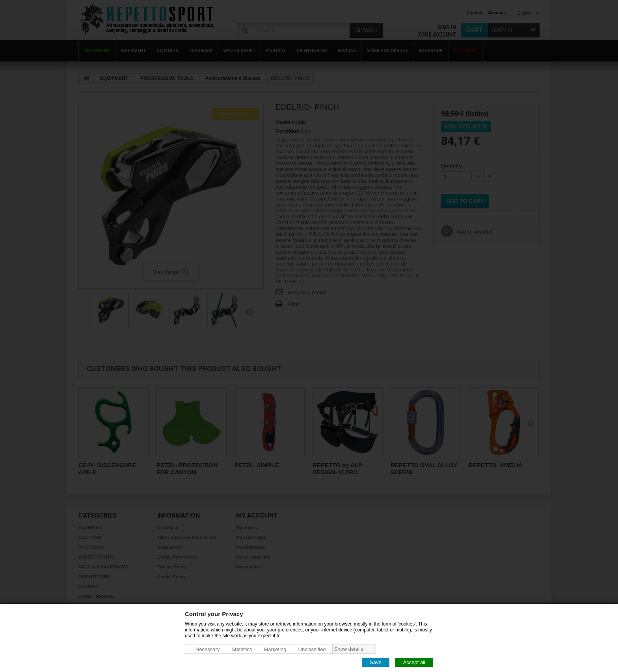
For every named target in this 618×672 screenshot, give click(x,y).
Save (376, 662)
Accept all (414, 662)
